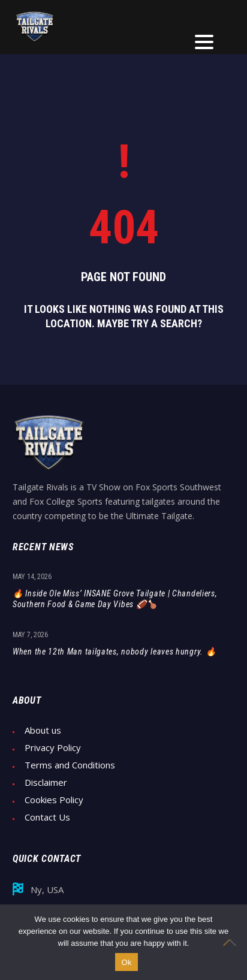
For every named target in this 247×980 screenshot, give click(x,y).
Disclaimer (46, 783)
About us (43, 730)
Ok (126, 962)
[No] (232, 942)
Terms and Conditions (70, 765)
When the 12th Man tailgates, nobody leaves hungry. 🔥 (114, 652)
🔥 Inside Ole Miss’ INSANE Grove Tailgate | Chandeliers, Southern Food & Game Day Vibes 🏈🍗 (115, 599)
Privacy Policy (53, 748)
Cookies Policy (54, 800)
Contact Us (47, 817)
